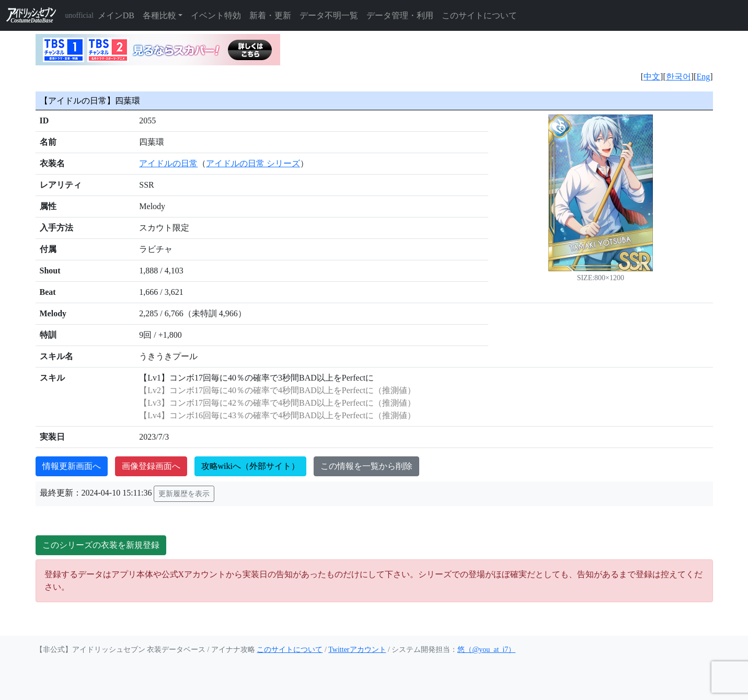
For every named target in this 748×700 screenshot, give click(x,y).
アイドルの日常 (168, 163)
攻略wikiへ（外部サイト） (250, 466)
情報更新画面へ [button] (72, 466)
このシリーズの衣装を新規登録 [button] (101, 545)
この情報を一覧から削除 (366, 466)
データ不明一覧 (329, 15)
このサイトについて (479, 15)
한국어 (678, 77)
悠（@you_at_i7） (486, 650)
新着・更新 (270, 15)
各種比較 (159, 15)
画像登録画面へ (151, 466)
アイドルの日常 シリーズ (253, 163)
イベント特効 (216, 15)
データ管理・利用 (400, 15)
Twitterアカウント (357, 650)
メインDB (116, 15)
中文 (652, 77)
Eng (703, 77)
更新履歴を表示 (184, 494)
